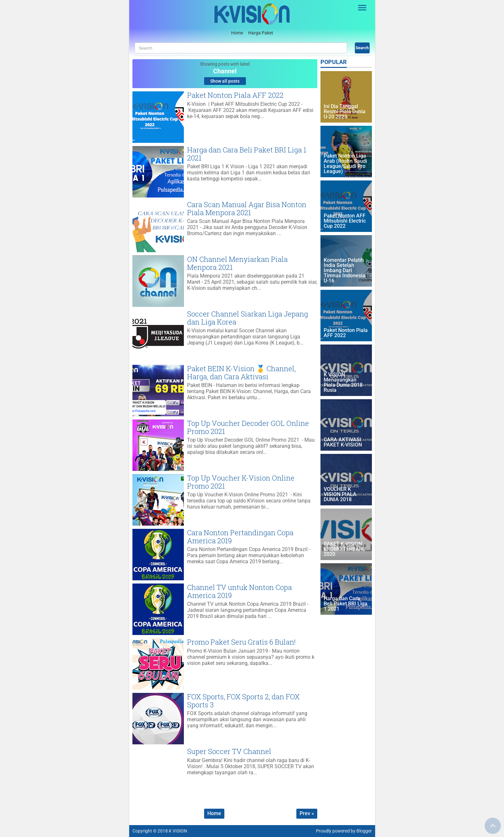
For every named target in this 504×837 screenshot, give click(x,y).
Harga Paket (261, 33)
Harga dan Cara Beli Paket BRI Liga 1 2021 (247, 154)
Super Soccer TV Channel (229, 751)
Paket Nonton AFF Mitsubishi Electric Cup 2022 (345, 221)
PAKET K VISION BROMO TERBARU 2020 (345, 549)
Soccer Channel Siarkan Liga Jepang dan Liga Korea (248, 318)
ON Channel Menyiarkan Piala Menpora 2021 (237, 263)
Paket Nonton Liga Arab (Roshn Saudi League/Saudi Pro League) (345, 164)
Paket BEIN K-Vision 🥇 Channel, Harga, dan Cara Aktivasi (241, 372)
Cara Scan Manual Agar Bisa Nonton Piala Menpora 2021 (247, 208)
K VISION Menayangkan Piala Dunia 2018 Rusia (343, 383)
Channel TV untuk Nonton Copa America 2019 (239, 591)
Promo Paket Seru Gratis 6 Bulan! (241, 642)
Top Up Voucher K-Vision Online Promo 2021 (241, 482)
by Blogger (361, 831)
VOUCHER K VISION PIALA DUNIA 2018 (340, 495)
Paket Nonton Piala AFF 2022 (235, 95)
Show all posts (225, 81)
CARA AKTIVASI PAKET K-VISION (343, 442)
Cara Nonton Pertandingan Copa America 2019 (240, 536)
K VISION (178, 831)
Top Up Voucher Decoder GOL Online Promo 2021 (248, 427)
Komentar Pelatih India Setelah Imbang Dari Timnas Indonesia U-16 (344, 271)
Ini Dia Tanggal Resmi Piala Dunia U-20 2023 (345, 112)
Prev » (307, 813)
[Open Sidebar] (363, 8)
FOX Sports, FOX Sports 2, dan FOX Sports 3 (243, 700)
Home (237, 33)
